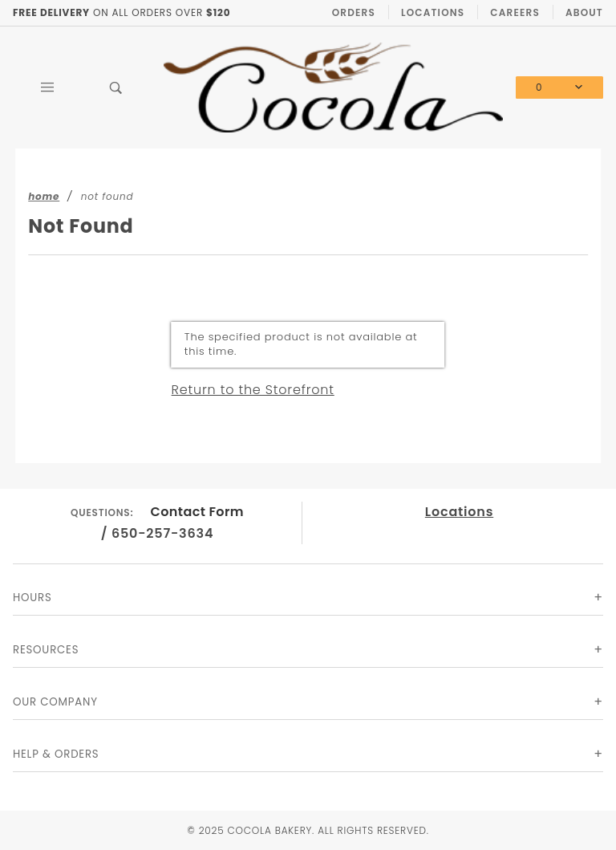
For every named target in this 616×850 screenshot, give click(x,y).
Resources (46, 650)
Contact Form (198, 512)
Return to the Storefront (253, 390)
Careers (515, 12)
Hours (32, 598)
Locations (433, 12)
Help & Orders (56, 754)
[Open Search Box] (116, 87)
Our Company (55, 702)
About (584, 12)
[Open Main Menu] (47, 87)
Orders (354, 12)
